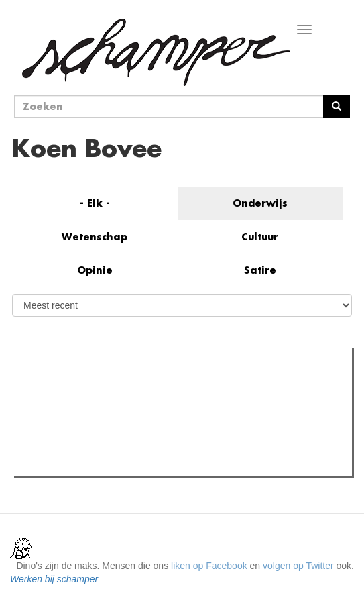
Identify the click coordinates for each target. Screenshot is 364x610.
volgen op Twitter (298, 566)
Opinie (95, 270)
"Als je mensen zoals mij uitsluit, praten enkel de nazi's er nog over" (180, 432)
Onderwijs (260, 203)
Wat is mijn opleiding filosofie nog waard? (126, 415)
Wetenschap (95, 237)
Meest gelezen (59, 388)
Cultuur (260, 237)
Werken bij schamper (54, 579)
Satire (260, 270)
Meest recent (132, 389)
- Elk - (95, 203)
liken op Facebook (209, 566)
